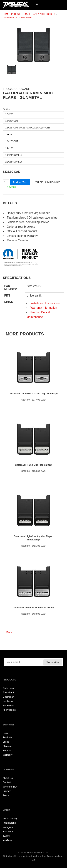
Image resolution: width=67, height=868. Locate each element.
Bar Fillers (8, 706)
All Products (9, 710)
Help (5, 733)
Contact (7, 782)
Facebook (8, 832)
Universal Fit (11, 17)
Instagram (8, 827)
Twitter (6, 836)
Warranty (8, 755)
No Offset (27, 17)
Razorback (8, 692)
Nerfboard (8, 701)
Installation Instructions (45, 303)
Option (7, 109)
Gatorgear (8, 697)
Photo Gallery (10, 818)
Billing (6, 742)
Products (17, 14)
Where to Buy (10, 787)
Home (6, 14)
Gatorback (8, 688)
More (9, 632)
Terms (6, 795)
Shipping (7, 746)
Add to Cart (20, 182)
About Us (8, 778)
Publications (9, 823)
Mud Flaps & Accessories (40, 14)
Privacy (7, 791)
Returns (7, 751)
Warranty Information (44, 308)
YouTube (7, 840)
